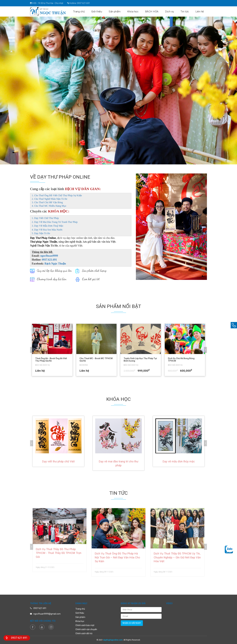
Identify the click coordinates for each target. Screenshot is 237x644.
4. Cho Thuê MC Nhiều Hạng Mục (49, 206)
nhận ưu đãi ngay (132, 623)
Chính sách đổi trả (84, 633)
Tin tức (186, 11)
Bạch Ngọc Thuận (55, 264)
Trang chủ (84, 11)
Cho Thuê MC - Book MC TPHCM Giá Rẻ (96, 360)
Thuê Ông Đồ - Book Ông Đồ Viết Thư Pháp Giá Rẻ (51, 360)
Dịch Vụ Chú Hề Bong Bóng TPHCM (181, 360)
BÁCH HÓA (154, 11)
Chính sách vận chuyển (86, 629)
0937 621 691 (83, 3)
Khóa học (136, 11)
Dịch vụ (171, 11)
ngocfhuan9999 (49, 256)
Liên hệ (200, 11)
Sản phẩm (119, 11)
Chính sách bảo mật (85, 625)
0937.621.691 (50, 260)
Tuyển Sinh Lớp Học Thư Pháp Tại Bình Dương (140, 360)
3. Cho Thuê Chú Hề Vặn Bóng (47, 202)
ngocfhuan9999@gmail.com (47, 614)
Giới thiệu (101, 11)
